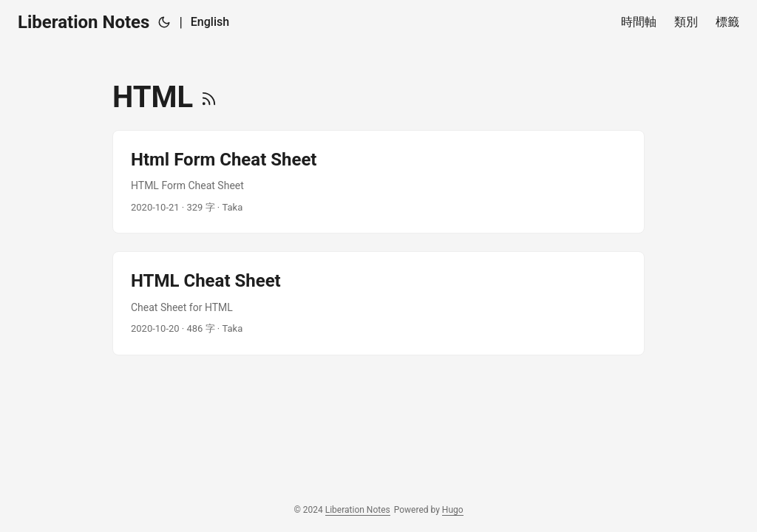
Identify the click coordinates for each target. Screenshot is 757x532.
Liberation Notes (84, 22)
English (210, 22)
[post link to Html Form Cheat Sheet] (378, 182)
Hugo (453, 510)
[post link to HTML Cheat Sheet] (378, 303)
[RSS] (209, 97)
